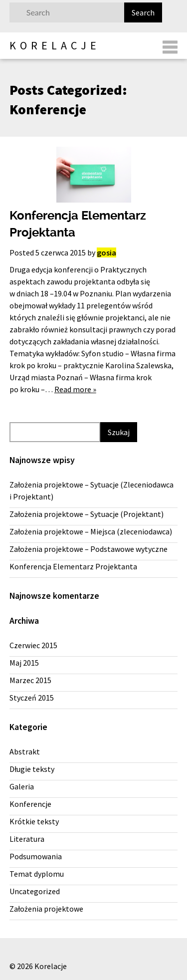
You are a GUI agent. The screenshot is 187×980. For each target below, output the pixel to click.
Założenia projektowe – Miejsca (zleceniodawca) (91, 531)
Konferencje (30, 804)
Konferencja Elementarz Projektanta (73, 566)
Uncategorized (35, 891)
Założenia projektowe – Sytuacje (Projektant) (87, 514)
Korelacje (55, 45)
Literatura (27, 839)
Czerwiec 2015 (33, 645)
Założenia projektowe (46, 909)
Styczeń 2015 (32, 698)
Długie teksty (32, 769)
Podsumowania (36, 856)
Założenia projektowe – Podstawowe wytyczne (89, 549)
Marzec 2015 (30, 680)
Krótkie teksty (34, 821)
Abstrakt (25, 751)
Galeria (22, 786)
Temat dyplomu (37, 874)
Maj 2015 (24, 663)
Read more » (75, 389)
